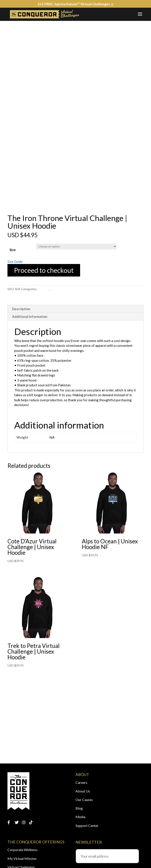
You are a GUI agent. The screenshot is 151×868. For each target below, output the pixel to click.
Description (21, 309)
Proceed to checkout (44, 270)
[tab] (75, 309)
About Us (83, 791)
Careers (81, 782)
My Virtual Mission (22, 858)
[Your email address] (107, 856)
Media (80, 817)
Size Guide (15, 262)
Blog (79, 808)
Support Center (87, 826)
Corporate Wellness (22, 850)
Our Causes (84, 800)
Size (13, 250)
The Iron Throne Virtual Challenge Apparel (80, 289)
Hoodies (44, 289)
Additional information (30, 316)
